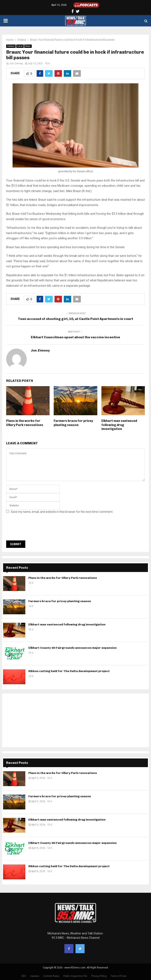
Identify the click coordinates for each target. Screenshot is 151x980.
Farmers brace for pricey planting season (73, 423)
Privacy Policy (99, 976)
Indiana (11, 46)
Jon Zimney (16, 64)
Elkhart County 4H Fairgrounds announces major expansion (73, 648)
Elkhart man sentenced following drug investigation (119, 425)
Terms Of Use (118, 976)
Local (20, 46)
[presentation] (37, 528)
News (28, 46)
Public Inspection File (75, 976)
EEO (24, 976)
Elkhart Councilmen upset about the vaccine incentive (75, 337)
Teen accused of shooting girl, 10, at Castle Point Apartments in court (75, 319)
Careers (35, 976)
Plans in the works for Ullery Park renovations (25, 423)
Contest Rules (51, 976)
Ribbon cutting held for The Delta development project (69, 671)
